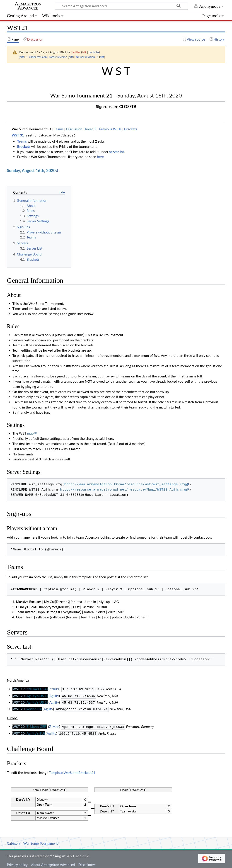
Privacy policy (17, 862)
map (30, 433)
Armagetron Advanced (28, 6)
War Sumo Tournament (41, 841)
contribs (94, 52)
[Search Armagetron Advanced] (122, 6)
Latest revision (58, 57)
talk (84, 52)
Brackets (131, 129)
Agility (54, 695)
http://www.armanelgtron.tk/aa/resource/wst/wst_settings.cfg (125, 484)
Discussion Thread (80, 129)
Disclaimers (87, 862)
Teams (59, 129)
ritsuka (54, 689)
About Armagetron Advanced (53, 862)
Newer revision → (87, 57)
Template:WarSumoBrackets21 (72, 770)
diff (22, 57)
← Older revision (36, 57)
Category (14, 841)
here (100, 157)
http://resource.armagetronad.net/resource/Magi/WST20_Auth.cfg (123, 490)
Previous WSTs (110, 129)
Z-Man (54, 725)
